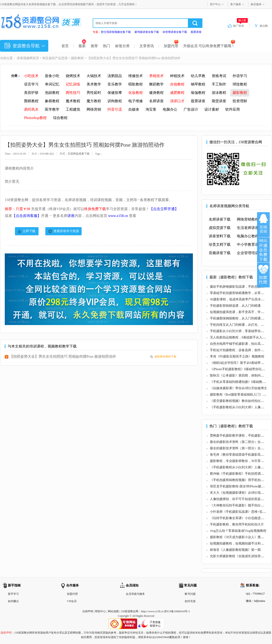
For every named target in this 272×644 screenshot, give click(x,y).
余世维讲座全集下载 (175, 32)
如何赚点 (13, 601)
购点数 (264, 26)
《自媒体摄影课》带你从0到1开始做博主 (238, 388)
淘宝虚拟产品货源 (55, 58)
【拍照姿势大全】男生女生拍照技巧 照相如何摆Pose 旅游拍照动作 (63, 356)
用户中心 (215, 4)
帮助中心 (100, 611)
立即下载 (29, 231)
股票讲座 (196, 32)
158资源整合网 (129, 611)
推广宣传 (240, 26)
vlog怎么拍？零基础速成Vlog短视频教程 (238, 531)
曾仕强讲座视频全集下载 (116, 32)
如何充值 (190, 601)
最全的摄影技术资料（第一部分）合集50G (240, 448)
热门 (107, 46)
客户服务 (236, 4)
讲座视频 (23, 58)
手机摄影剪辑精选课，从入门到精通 (235, 306)
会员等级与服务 (135, 594)
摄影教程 (77, 58)
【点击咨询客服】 (27, 216)
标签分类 (122, 46)
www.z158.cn (118, 216)
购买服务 (256, 4)
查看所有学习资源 (66, 231)
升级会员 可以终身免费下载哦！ (209, 46)
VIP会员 (72, 601)
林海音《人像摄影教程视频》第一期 (235, 550)
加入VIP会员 (263, 250)
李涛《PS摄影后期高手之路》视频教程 (237, 356)
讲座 (71, 216)
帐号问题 (190, 594)
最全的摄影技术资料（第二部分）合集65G (240, 442)
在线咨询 (263, 225)
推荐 (94, 46)
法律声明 (88, 611)
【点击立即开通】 (164, 209)
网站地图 (113, 611)
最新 (82, 46)
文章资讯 (147, 46)
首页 (65, 46)
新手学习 (13, 594)
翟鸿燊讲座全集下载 (147, 32)
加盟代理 (171, 46)
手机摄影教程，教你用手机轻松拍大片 (237, 524)
